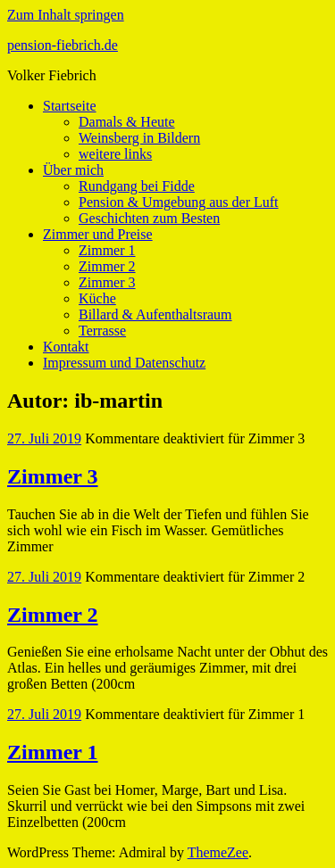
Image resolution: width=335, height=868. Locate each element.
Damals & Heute (127, 122)
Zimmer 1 (107, 250)
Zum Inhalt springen (66, 15)
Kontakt (66, 347)
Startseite (70, 106)
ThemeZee (218, 852)
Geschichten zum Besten (149, 218)
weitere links (115, 154)
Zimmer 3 (107, 282)
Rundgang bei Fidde (137, 186)
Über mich (73, 170)
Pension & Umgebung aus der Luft (179, 202)
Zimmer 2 (107, 266)
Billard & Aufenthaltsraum (155, 314)
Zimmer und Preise (98, 234)
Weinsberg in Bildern (139, 138)
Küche (97, 298)
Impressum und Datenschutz (124, 363)
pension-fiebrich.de (63, 45)
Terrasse (102, 331)
